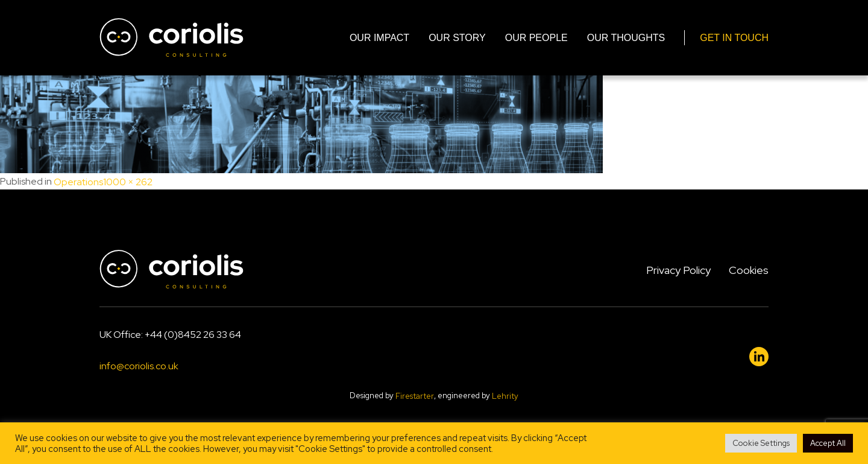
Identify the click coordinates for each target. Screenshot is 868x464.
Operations (78, 182)
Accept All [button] (828, 443)
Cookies (749, 270)
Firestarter (415, 396)
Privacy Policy (678, 270)
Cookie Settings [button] (761, 443)
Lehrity (505, 396)
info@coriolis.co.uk (139, 367)
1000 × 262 (128, 182)
